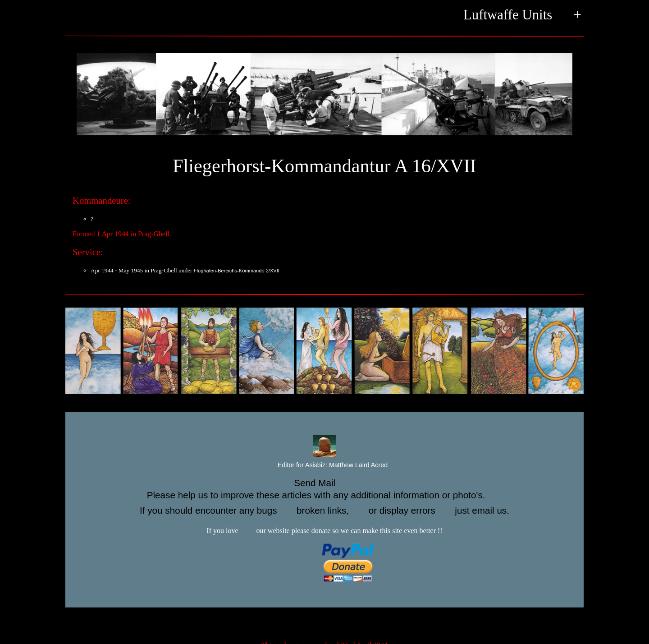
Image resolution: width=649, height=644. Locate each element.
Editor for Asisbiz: (324, 465)
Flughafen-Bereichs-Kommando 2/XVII (237, 271)
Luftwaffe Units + (522, 16)
